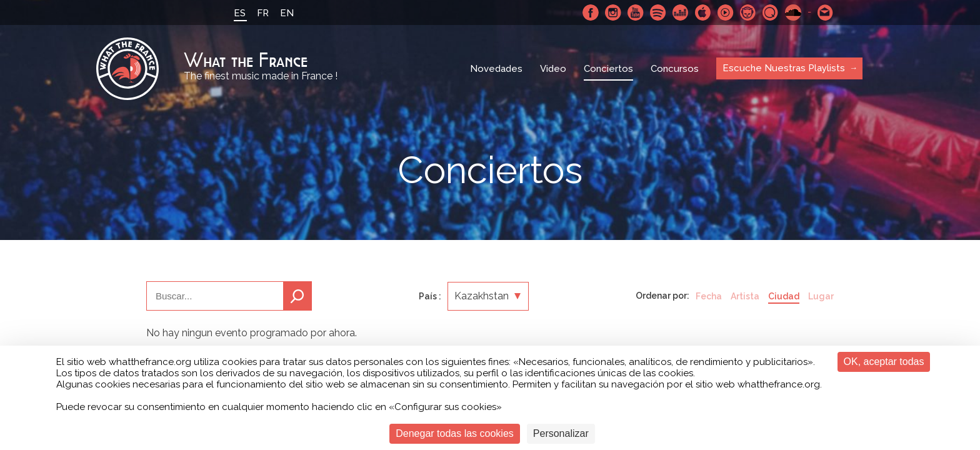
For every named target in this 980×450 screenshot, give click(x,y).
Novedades (496, 69)
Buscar (297, 296)
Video (553, 69)
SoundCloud (793, 12)
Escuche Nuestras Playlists (784, 68)
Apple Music (703, 12)
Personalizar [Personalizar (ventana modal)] (561, 433)
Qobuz (771, 12)
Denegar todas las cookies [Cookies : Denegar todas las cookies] (455, 433)
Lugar (821, 296)
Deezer (681, 12)
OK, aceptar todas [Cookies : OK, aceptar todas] (884, 362)
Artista (745, 296)
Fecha (709, 296)
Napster (748, 12)
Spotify (658, 12)
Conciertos (608, 69)
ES (240, 13)
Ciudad (784, 296)
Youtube (636, 12)
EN (287, 13)
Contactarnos (826, 12)
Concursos (675, 69)
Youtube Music (726, 12)
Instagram (613, 12)
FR (263, 13)
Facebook (591, 12)
